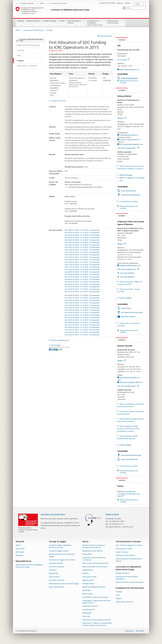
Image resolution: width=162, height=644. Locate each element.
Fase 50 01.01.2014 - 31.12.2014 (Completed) (82, 320)
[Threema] (57, 349)
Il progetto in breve (58, 101)
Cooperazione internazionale (116, 23)
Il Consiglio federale (26, 3)
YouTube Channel (128, 317)
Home (18, 30)
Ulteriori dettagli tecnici (60, 340)
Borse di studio (88, 594)
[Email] (61, 349)
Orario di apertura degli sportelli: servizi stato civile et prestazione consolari (129, 429)
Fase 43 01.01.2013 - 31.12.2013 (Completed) (82, 335)
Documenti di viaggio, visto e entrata (62, 560)
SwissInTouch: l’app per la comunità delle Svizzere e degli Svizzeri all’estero (97, 624)
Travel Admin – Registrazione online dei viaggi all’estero (96, 602)
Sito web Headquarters (128, 148)
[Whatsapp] (59, 349)
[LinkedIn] (55, 349)
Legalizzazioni (88, 570)
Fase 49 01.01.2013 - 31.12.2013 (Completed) (82, 323)
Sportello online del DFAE (53, 515)
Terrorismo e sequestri (57, 567)
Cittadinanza (87, 613)
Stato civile (86, 616)
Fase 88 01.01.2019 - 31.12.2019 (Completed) (82, 240)
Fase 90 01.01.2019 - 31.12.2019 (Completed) (82, 235)
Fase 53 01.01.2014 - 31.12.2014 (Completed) (82, 313)
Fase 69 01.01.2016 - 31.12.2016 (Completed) (82, 272)
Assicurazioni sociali (89, 577)
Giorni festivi (20, 549)
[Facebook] (50, 349)
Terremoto (53, 570)
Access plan (123, 60)
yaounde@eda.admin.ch (130, 378)
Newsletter (20, 555)
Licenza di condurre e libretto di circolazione (94, 559)
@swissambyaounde (129, 459)
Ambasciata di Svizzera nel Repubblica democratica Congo (29, 566)
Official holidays (126, 175)
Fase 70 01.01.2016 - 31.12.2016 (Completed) (82, 270)
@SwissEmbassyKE (129, 191)
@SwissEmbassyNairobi (131, 195)
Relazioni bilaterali (122, 573)
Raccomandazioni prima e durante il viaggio (62, 555)
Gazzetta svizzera (89, 610)
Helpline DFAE (112, 515)
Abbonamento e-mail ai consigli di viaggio (64, 584)
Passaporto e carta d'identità (92, 551)
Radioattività (54, 573)
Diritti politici (87, 554)
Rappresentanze (33, 23)
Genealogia (86, 590)
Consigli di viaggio (50, 23)
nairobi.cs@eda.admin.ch (130, 140)
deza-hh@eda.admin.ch (129, 70)
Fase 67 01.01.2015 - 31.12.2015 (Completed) (82, 277)
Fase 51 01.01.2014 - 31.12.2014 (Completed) (82, 318)
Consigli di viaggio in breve (59, 551)
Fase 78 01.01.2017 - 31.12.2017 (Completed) (82, 250)
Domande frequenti (56, 563)
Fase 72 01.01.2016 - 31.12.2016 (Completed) (82, 265)
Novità (18, 545)
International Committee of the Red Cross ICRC (129, 494)
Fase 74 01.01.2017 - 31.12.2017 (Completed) (82, 260)
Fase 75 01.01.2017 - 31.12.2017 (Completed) (82, 257)
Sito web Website (127, 273)
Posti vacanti (20, 552)
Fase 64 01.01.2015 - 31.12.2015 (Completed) (82, 284)
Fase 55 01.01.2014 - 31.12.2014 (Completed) (82, 308)
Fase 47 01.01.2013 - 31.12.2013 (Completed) (82, 325)
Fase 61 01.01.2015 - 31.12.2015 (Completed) (82, 292)
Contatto (121, 40)
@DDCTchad (126, 308)
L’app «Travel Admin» (56, 587)
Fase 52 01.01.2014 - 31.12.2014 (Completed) (82, 315)
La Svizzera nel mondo (58, 3)
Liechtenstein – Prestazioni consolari (95, 597)
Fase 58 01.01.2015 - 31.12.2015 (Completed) (82, 300)
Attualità (21, 23)
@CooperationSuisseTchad (132, 312)
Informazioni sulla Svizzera (125, 555)
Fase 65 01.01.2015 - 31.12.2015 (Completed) (82, 282)
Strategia (119, 592)
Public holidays (125, 298)
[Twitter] (52, 349)
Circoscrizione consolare (129, 201)
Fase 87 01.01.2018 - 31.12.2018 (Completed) (82, 243)
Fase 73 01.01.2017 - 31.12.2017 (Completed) (82, 262)
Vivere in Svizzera (122, 552)
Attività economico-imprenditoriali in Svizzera (129, 560)
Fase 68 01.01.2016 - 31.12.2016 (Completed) (82, 274)
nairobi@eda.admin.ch (129, 135)
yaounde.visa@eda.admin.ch (131, 382)
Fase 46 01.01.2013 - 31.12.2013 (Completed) (82, 327)
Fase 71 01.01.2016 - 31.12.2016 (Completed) (82, 267)
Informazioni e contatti (124, 549)
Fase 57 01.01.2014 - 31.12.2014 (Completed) (82, 303)
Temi (117, 595)
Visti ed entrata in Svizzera (76, 23)
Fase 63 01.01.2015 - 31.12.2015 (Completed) (82, 287)
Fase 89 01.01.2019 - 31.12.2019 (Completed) (82, 238)
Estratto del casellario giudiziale (94, 587)
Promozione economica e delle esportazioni (127, 578)
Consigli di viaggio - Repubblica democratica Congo (60, 546)
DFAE (42, 3)
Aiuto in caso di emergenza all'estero (95, 563)
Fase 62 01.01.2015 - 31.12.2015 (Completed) (82, 289)
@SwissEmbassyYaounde (131, 455)
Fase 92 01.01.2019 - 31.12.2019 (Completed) (82, 230)
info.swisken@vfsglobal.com (131, 144)
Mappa (122, 118)
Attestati (85, 573)
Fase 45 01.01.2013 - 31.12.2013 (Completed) (82, 330)
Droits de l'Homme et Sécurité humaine (130, 582)
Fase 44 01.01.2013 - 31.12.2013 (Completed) (82, 332)
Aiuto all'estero (54, 577)
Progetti (119, 598)
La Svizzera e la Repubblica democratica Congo (96, 23)
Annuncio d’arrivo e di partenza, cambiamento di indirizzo (94, 546)
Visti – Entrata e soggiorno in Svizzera (129, 545)
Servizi (62, 23)
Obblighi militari (88, 584)
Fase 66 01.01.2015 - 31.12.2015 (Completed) (82, 279)
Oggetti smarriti (88, 580)
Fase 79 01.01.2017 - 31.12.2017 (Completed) (82, 247)
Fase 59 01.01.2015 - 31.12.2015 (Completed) (82, 298)
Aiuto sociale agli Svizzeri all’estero (95, 567)
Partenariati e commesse (124, 602)
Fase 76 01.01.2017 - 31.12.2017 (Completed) (82, 255)
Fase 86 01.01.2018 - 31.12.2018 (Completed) (82, 245)
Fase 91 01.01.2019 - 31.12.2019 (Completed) (82, 233)
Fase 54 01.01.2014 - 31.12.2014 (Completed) (82, 310)
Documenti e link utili (57, 580)
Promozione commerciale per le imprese (97, 620)
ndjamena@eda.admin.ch (130, 266)
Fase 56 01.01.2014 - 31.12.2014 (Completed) (82, 305)
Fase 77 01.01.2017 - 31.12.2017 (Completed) (82, 252)
